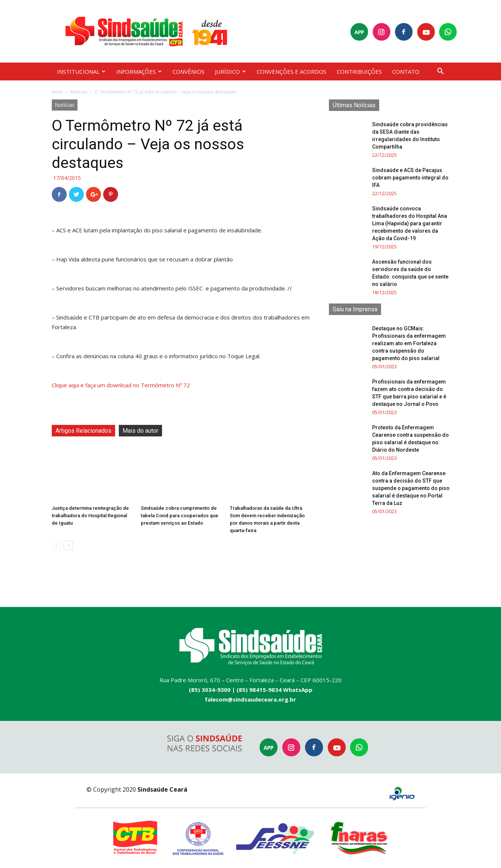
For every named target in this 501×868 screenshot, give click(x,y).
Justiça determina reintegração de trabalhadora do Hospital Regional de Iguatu (90, 516)
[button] (441, 72)
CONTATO (406, 71)
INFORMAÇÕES (139, 71)
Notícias (79, 92)
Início (57, 92)
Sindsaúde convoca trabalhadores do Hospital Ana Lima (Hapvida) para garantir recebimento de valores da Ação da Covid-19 (410, 223)
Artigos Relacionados (83, 431)
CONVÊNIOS (188, 71)
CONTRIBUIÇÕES (359, 71)
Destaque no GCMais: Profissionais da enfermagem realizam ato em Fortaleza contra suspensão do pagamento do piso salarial (409, 343)
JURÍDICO (230, 71)
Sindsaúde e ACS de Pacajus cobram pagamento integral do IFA (410, 178)
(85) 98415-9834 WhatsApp (275, 690)
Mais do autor (140, 431)
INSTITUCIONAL (81, 71)
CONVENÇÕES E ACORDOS (291, 71)
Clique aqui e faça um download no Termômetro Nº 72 (122, 385)
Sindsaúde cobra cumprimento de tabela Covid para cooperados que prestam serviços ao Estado (180, 516)
